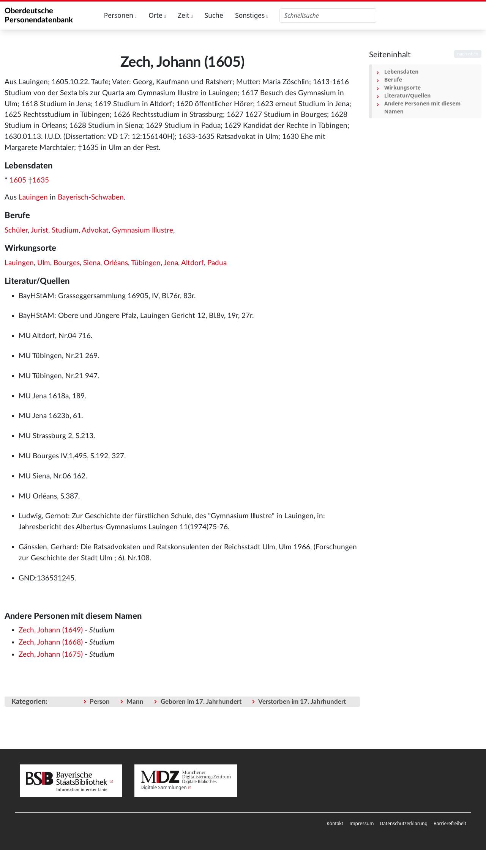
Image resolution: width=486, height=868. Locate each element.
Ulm (44, 263)
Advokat (95, 230)
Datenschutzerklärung (403, 823)
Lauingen (33, 197)
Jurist (39, 230)
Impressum (361, 823)
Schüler (16, 230)
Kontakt (335, 823)
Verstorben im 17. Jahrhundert (302, 702)
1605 (18, 180)
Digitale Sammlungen (164, 787)
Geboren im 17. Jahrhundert (201, 702)
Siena (92, 263)
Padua (217, 263)
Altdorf (193, 263)
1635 (41, 180)
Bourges (67, 263)
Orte (157, 15)
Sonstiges (252, 15)
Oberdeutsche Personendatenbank (39, 16)
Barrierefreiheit (450, 823)
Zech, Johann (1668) (51, 642)
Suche (214, 15)
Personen (120, 15)
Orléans (116, 263)
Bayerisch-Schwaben (91, 197)
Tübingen (146, 263)
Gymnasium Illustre (143, 230)
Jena (171, 263)
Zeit (185, 15)
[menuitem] (335, 824)
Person (100, 702)
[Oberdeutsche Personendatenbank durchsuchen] (328, 16)
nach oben (468, 54)
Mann (135, 702)
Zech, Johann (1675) (51, 655)
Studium (65, 230)
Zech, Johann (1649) (51, 630)
